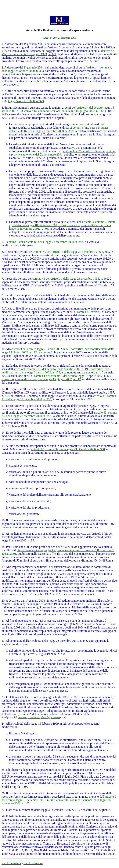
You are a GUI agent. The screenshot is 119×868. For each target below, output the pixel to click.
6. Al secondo (10, 252)
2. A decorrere (10, 67)
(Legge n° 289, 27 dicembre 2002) (59, 38)
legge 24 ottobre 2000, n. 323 (26, 101)
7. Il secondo (9, 279)
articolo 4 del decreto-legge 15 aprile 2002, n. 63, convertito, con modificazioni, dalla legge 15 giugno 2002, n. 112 (58, 109)
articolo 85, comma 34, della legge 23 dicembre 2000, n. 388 (68, 449)
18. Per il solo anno (13, 547)
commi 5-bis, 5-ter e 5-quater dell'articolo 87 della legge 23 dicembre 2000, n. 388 (59, 129)
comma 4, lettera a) (89, 312)
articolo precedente (11, 863)
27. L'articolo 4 (11, 810)
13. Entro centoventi (14, 406)
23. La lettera (10, 697)
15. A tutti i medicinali (15, 446)
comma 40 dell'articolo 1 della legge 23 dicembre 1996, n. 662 (71, 252)
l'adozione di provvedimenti (26, 222)
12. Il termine (10, 389)
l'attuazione (16, 171)
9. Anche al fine (11, 308)
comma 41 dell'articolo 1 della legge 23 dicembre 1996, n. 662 (70, 279)
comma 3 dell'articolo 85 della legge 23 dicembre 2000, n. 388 (45, 242)
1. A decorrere (10, 44)
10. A (5, 349)
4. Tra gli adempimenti (15, 108)
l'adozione (15, 144)
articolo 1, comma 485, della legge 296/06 (39, 717)
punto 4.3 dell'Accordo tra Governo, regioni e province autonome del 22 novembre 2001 (62, 153)
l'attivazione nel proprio (23, 124)
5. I (4, 242)
